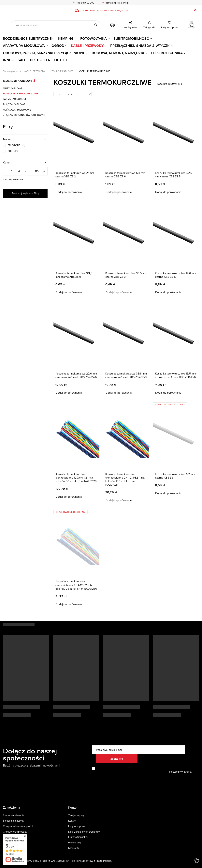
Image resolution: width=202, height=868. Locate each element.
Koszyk (72, 821)
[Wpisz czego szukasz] (56, 25)
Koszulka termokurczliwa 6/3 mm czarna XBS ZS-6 (125, 175)
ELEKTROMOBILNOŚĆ (131, 38)
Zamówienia (12, 808)
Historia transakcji (78, 837)
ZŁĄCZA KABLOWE (14, 104)
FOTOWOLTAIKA (94, 38)
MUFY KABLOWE (13, 88)
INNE (7, 60)
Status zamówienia (14, 815)
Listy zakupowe (170, 27)
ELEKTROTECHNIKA (167, 53)
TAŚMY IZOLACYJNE (15, 99)
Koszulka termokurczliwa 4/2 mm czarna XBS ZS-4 (175, 476)
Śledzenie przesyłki (14, 821)
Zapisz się (117, 759)
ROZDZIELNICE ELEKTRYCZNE (27, 38)
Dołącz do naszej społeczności (30, 754)
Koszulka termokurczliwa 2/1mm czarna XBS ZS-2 (75, 175)
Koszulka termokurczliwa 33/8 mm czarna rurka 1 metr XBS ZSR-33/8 (126, 375)
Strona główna (11, 71)
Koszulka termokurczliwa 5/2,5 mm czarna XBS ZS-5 (173, 175)
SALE (22, 60)
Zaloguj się (149, 27)
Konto (72, 808)
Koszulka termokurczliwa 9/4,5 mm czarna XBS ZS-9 (74, 275)
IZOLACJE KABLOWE (62, 71)
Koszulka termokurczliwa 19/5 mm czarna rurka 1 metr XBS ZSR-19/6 (175, 375)
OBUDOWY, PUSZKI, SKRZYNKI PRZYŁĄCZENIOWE (44, 53)
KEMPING (66, 38)
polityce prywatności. (180, 772)
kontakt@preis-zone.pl (117, 3)
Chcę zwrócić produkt (15, 832)
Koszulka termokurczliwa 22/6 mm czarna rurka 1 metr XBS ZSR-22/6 (76, 375)
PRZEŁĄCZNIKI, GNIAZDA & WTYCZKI (140, 46)
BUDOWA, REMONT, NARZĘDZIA (118, 53)
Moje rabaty (75, 843)
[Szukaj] (96, 25)
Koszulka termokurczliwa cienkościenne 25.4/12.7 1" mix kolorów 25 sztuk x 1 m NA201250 (76, 585)
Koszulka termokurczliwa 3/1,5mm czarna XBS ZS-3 (126, 275)
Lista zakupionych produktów (84, 832)
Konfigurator (130, 27)
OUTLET (61, 60)
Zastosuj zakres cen (14, 179)
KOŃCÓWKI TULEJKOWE (17, 110)
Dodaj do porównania (69, 192)
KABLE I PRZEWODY (87, 46)
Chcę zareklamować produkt (19, 826)
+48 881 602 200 (85, 3)
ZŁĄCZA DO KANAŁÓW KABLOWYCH (25, 115)
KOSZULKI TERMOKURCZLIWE (21, 94)
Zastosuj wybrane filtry (25, 193)
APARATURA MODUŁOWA (24, 46)
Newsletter (74, 848)
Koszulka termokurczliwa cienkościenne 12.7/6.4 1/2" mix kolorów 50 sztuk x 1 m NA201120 (76, 478)
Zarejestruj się (76, 815)
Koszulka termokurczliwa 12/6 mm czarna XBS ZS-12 (175, 275)
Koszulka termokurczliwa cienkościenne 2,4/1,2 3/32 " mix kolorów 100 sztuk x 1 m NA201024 (125, 479)
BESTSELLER (40, 60)
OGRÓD (58, 46)
